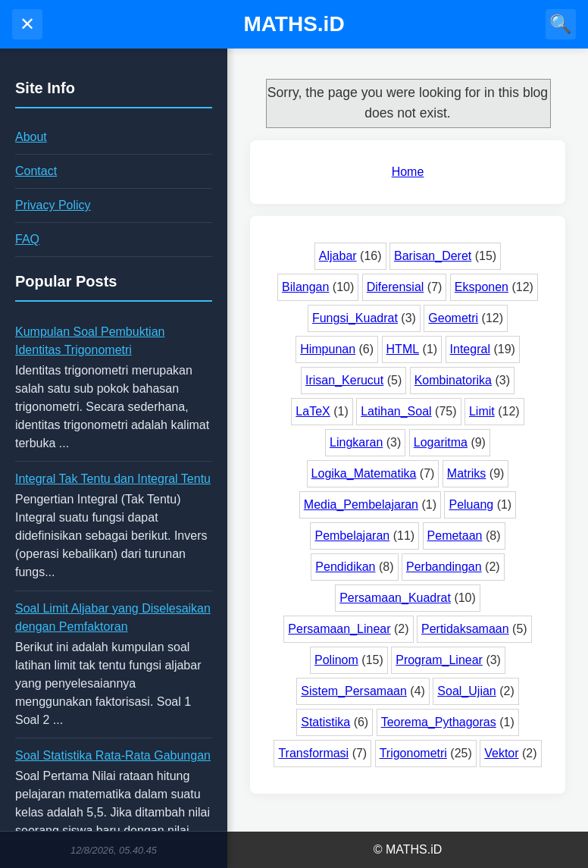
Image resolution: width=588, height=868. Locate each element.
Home (408, 172)
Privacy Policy (53, 205)
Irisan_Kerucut (344, 380)
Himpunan (328, 349)
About (31, 137)
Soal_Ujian (466, 691)
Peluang (471, 505)
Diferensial (396, 287)
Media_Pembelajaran (361, 505)
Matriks (467, 473)
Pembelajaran (352, 536)
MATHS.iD (294, 24)
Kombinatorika (453, 380)
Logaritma (441, 442)
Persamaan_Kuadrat (395, 598)
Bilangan (305, 287)
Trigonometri (413, 753)
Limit (482, 411)
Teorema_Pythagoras (439, 722)
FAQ (27, 239)
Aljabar (338, 256)
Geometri (453, 318)
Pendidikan (345, 567)
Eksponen (482, 287)
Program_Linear (439, 660)
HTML (403, 349)
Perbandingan (444, 567)
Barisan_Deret (433, 256)
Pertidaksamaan (465, 629)
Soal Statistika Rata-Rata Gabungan (113, 755)
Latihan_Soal (396, 411)
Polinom (336, 660)
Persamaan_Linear (339, 629)
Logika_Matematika (364, 473)
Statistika (325, 722)
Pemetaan (455, 536)
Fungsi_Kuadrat (355, 318)
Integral (470, 349)
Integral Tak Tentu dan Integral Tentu (113, 479)
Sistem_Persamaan (354, 691)
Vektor (501, 753)
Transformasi (313, 753)
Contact (36, 171)
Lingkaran (356, 442)
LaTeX (313, 411)
